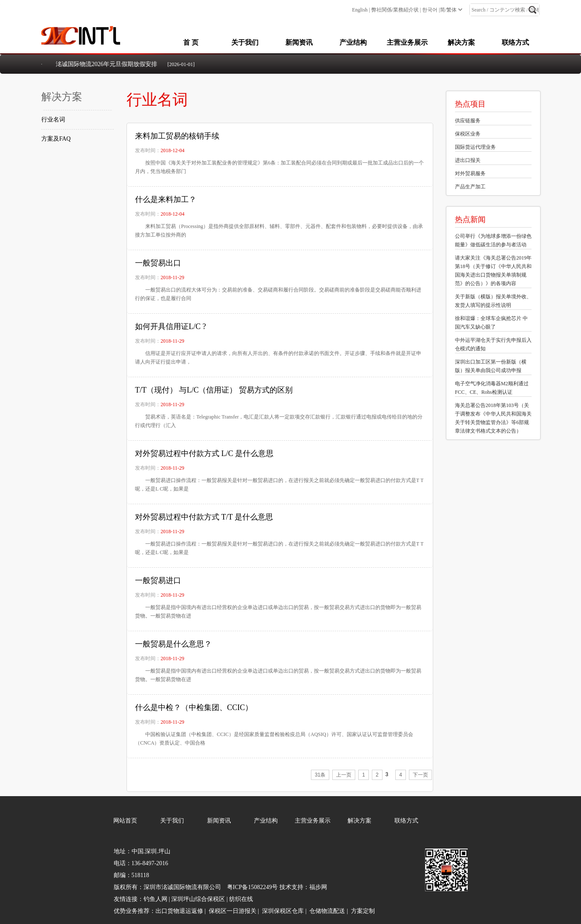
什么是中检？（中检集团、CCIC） (194, 707)
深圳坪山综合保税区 (198, 899)
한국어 (430, 10)
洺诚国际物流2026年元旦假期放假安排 (106, 64)
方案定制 (363, 911)
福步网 (318, 887)
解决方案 (461, 42)
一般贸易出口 (158, 263)
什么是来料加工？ (166, 199)
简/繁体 (448, 10)
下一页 (420, 775)
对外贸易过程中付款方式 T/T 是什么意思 (204, 517)
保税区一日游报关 (233, 911)
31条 (320, 775)
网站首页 (125, 821)
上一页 (344, 775)
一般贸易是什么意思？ (173, 644)
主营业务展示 (407, 42)
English (360, 10)
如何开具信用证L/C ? (171, 326)
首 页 (191, 42)
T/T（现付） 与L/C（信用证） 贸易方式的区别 (214, 390)
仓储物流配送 (327, 911)
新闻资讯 (299, 42)
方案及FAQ (56, 139)
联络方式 (515, 42)
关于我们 (245, 42)
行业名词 (53, 120)
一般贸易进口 (158, 580)
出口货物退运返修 (179, 911)
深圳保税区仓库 (283, 911)
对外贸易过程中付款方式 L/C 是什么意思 (204, 453)
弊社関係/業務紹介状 (395, 10)
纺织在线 (241, 899)
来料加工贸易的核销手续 (177, 136)
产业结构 (353, 42)
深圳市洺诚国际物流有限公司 (182, 887)
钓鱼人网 (155, 899)
